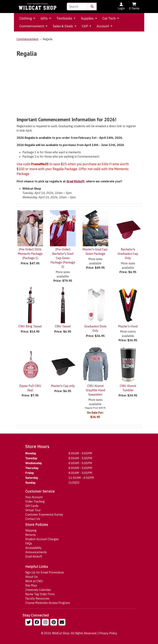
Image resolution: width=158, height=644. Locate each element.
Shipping (31, 530)
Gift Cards (32, 506)
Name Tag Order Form (40, 594)
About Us (31, 577)
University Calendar (38, 590)
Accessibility (33, 548)
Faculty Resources (37, 598)
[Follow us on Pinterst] (54, 623)
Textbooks (65, 18)
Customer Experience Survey (44, 514)
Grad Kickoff (75, 181)
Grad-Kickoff (34, 556)
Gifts (44, 18)
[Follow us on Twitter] (29, 623)
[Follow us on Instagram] (46, 623)
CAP (85, 26)
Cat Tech (109, 18)
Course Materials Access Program (48, 603)
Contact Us (33, 519)
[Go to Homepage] (37, 7)
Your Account (34, 497)
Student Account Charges (42, 539)
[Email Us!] (62, 623)
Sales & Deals (63, 26)
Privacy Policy (108, 633)
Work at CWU (34, 581)
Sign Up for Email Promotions (45, 572)
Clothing (26, 18)
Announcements (36, 552)
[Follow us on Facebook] (37, 623)
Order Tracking (35, 501)
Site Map (31, 585)
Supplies (88, 18)
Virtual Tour (33, 510)
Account (103, 26)
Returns (30, 535)
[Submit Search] (92, 7)
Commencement (32, 26)
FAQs (29, 543)
